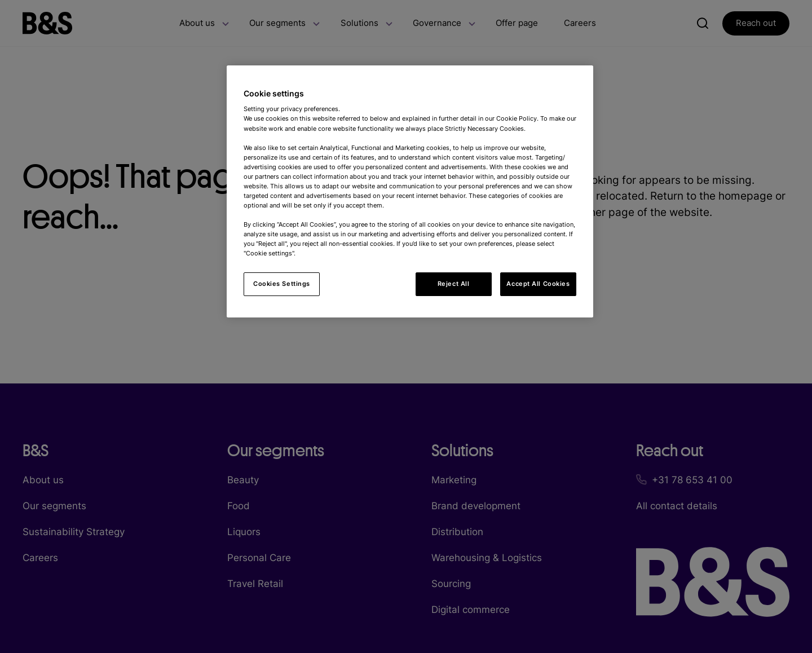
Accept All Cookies (538, 284)
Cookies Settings (282, 284)
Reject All (454, 284)
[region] (410, 192)
